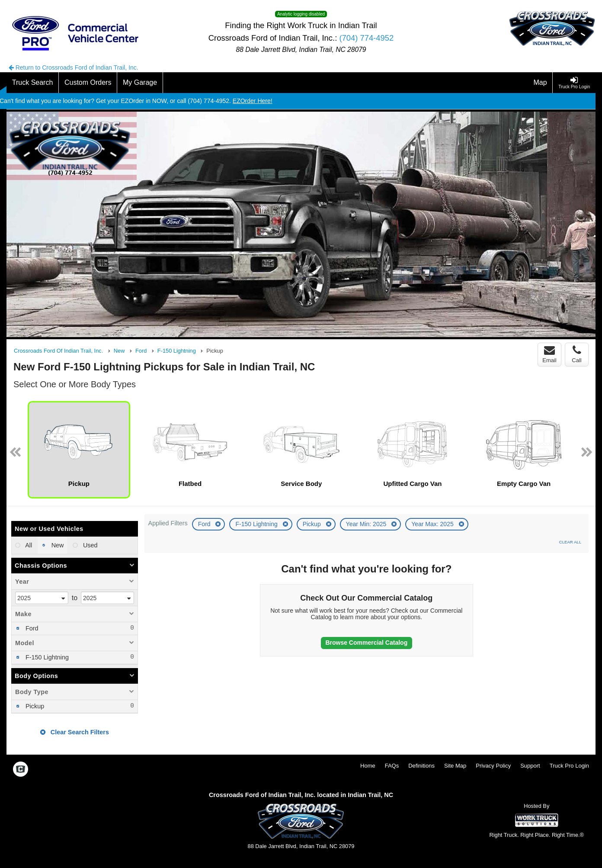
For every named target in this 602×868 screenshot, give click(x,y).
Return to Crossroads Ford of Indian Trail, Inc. (74, 68)
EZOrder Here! (253, 101)
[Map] (541, 83)
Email (549, 354)
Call (576, 354)
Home (368, 766)
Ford (205, 524)
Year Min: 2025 (367, 524)
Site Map (455, 766)
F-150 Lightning (257, 524)
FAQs (392, 766)
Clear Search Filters (75, 732)
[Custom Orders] (88, 83)
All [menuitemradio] (28, 545)
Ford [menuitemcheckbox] (31, 628)
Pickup (313, 524)
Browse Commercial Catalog (366, 643)
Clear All (570, 542)
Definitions (421, 766)
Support (530, 766)
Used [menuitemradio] (90, 545)
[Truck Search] (33, 83)
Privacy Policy (493, 766)
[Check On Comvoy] (21, 770)
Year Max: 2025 (433, 524)
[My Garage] (140, 83)
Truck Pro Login (569, 766)
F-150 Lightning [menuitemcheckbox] (46, 657)
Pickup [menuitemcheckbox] (34, 706)
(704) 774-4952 (366, 38)
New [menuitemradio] (57, 545)
